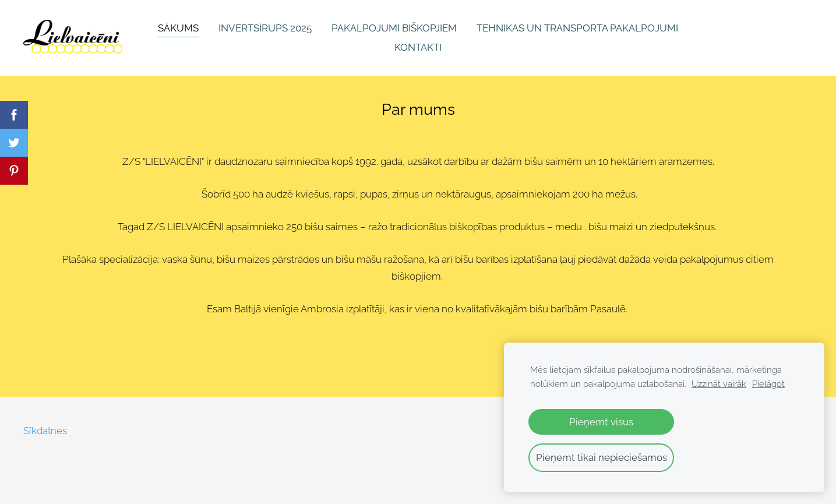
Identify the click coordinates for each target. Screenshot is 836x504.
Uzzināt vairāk (719, 384)
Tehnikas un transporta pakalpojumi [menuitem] (577, 28)
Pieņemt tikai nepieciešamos (602, 457)
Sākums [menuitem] (178, 28)
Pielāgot (768, 384)
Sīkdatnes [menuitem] (45, 431)
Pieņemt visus (601, 422)
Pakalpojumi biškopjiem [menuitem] (394, 28)
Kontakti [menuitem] (418, 47)
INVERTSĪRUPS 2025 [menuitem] (265, 28)
